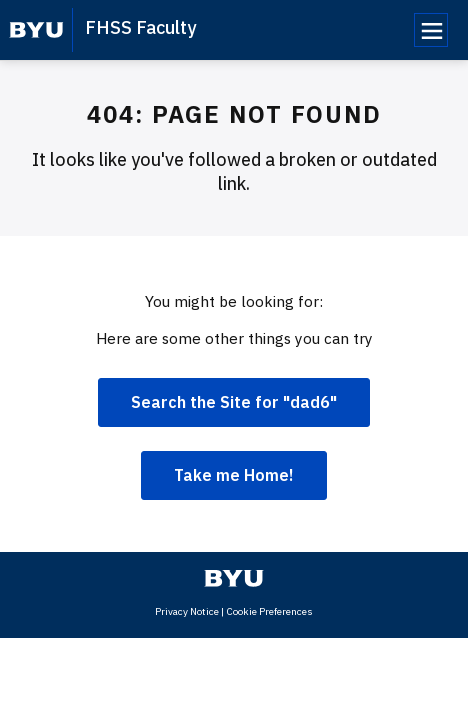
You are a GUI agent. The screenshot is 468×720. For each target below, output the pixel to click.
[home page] (36, 30)
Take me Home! (234, 475)
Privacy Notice (187, 611)
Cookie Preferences (269, 611)
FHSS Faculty (140, 27)
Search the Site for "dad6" (234, 402)
